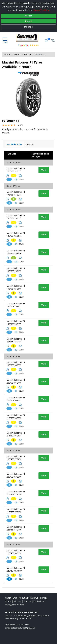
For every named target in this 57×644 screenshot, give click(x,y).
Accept (28, 16)
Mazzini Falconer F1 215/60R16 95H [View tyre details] (16, 434)
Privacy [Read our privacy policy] (44, 598)
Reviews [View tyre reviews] (30, 145)
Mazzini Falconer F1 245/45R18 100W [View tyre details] (16, 569)
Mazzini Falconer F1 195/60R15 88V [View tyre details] (16, 305)
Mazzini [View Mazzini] (28, 54)
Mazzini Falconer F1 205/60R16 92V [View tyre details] (16, 399)
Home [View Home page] (7, 54)
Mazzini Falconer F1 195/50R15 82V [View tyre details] (16, 270)
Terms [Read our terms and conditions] (8, 601)
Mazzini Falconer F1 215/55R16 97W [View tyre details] (16, 417)
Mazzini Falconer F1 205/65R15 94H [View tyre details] (16, 340)
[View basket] (47, 40)
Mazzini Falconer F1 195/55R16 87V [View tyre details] (16, 364)
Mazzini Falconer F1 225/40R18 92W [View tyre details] (16, 552)
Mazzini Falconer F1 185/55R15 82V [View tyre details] (16, 217)
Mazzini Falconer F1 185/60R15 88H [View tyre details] (16, 234)
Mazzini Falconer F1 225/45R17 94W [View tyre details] (16, 528)
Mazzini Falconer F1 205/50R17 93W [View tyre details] (16, 475)
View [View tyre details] (44, 170)
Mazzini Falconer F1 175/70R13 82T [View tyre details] (16, 170)
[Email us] (23, 628)
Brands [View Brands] (17, 54)
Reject (29, 21)
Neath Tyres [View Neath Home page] (11, 598)
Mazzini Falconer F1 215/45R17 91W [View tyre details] (16, 493)
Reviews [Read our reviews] (34, 598)
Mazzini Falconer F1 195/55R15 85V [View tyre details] (16, 287)
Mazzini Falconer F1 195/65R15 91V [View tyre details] (16, 323)
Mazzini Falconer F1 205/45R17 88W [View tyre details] (16, 458)
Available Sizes (14, 144)
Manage (28, 27)
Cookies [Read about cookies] (27, 601)
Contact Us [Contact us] (39, 601)
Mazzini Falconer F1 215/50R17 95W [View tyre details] (16, 511)
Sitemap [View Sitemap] (17, 601)
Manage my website (15, 605)
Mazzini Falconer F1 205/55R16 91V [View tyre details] (16, 381)
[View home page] (28, 38)
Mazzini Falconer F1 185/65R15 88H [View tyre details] (16, 252)
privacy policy (41, 10)
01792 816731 (23, 624)
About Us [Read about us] (24, 598)
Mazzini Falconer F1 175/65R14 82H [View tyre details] (16, 193)
